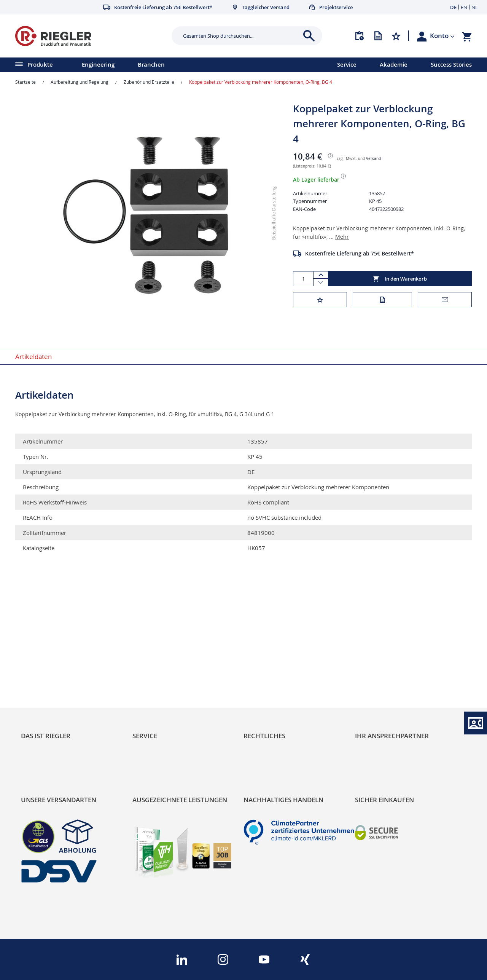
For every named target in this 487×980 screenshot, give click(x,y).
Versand (373, 159)
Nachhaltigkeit (42, 657)
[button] (442, 36)
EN (464, 7)
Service (347, 65)
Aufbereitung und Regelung (80, 82)
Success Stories (451, 65)
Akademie (394, 65)
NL (475, 7)
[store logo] (91, 36)
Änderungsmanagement (169, 683)
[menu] (159, 65)
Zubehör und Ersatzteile (149, 82)
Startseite (25, 82)
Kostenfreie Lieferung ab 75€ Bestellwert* (360, 253)
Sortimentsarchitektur (54, 683)
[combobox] (241, 36)
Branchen (151, 65)
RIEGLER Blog (41, 644)
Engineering (98, 65)
